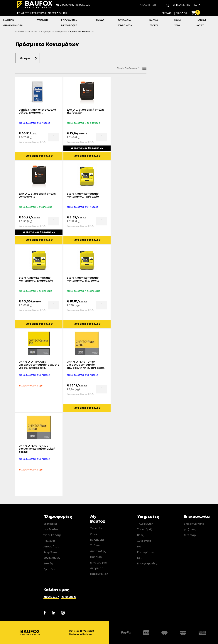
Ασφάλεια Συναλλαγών (52, 555)
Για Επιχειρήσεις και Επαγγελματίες (147, 555)
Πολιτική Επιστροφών (99, 560)
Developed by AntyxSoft (82, 631)
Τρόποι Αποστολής (98, 548)
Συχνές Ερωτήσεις (51, 567)
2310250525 (83, 5)
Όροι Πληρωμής (97, 537)
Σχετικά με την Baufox (51, 527)
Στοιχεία (96, 529)
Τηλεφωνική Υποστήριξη (145, 527)
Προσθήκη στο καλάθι (39, 156)
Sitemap (190, 535)
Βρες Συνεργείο (144, 538)
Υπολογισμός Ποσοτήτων (87, 148)
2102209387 (67, 5)
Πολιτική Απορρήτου (51, 544)
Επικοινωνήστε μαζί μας (193, 527)
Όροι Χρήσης (53, 535)
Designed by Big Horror (81, 634)
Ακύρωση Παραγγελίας (99, 571)
